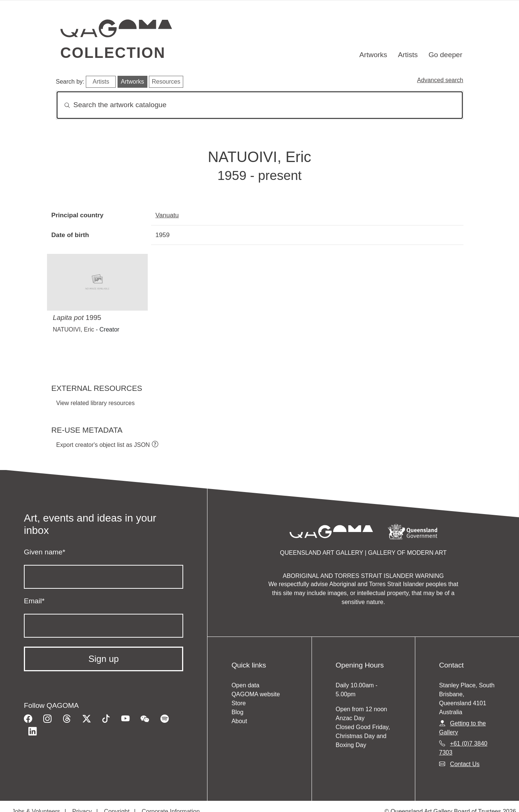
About (239, 721)
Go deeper (445, 55)
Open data (245, 685)
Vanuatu (167, 215)
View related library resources (96, 403)
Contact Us (465, 764)
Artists (408, 55)
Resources (166, 82)
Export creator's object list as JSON (103, 445)
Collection (113, 53)
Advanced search (440, 80)
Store (238, 703)
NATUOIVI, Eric (74, 329)
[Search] (260, 105)
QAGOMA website (256, 694)
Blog (237, 712)
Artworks (373, 55)
